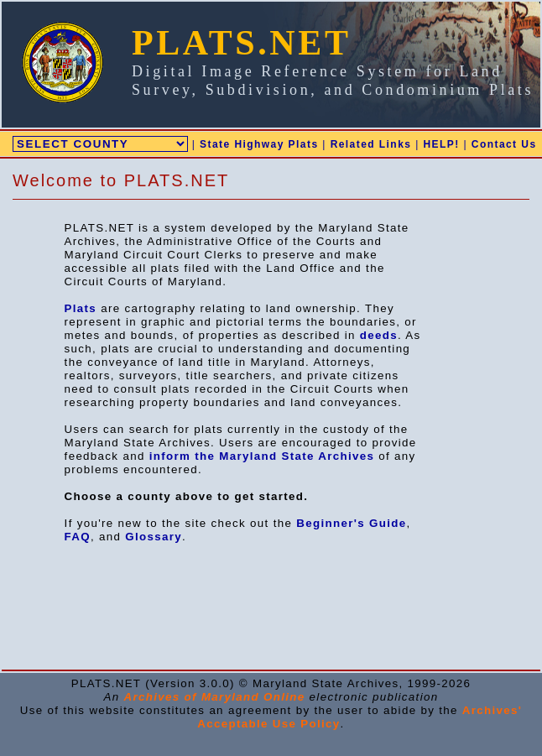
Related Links (371, 144)
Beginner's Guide (351, 523)
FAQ (78, 537)
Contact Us (504, 144)
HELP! (441, 144)
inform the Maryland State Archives (262, 456)
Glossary (154, 537)
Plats (81, 308)
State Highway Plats (259, 144)
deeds (379, 335)
